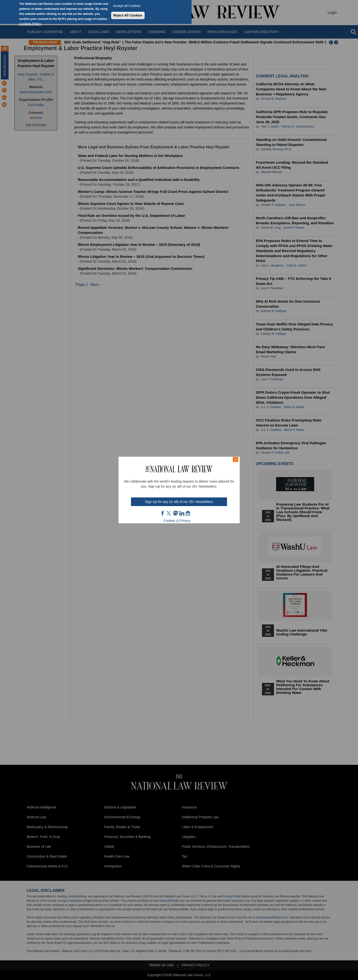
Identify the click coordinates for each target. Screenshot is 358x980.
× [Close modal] (235, 459)
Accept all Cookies (127, 6)
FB (163, 513)
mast (176, 513)
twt (169, 513)
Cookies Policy (30, 24)
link (182, 513)
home (188, 513)
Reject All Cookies (128, 15)
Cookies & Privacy (177, 521)
